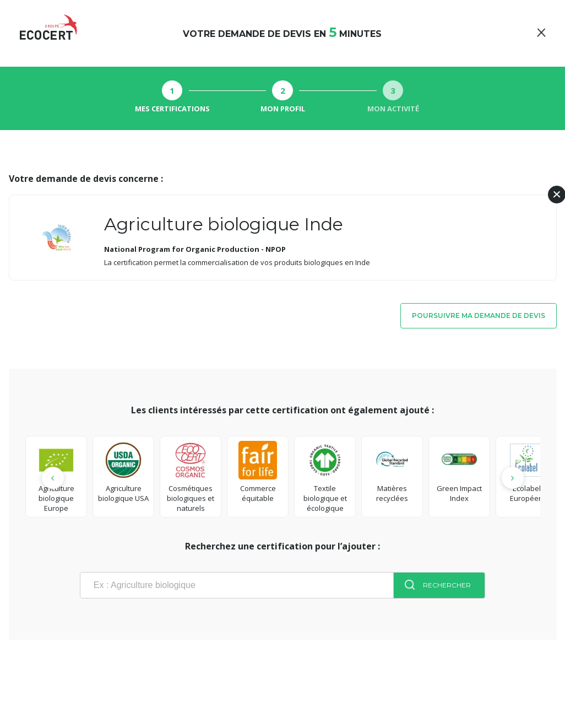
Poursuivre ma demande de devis (479, 316)
